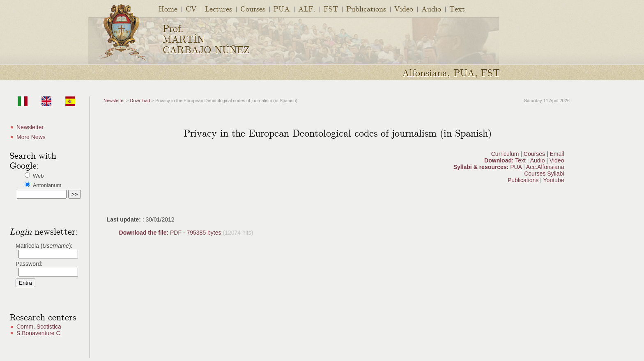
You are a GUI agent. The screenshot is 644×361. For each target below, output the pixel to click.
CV (191, 8)
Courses (253, 8)
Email (557, 154)
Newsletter (30, 127)
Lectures (218, 8)
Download (140, 101)
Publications (366, 8)
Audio (431, 8)
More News (31, 137)
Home (168, 8)
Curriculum (506, 154)
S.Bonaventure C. (39, 333)
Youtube (554, 180)
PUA (282, 8)
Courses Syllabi (544, 174)
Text (457, 8)
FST (331, 8)
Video (404, 8)
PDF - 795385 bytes (171, 233)
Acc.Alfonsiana (545, 167)
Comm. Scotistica (39, 327)
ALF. (307, 8)
